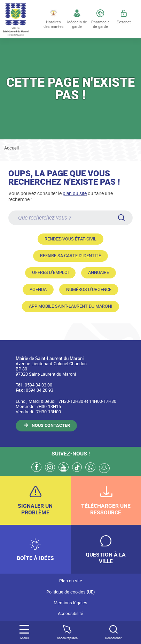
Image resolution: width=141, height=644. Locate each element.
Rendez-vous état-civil (70, 239)
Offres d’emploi (50, 272)
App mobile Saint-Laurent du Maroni (70, 306)
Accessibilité (70, 614)
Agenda (38, 289)
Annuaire (99, 272)
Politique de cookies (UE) (70, 592)
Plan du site (71, 581)
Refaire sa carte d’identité (70, 256)
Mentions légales (70, 603)
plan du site (75, 193)
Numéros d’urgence (89, 289)
